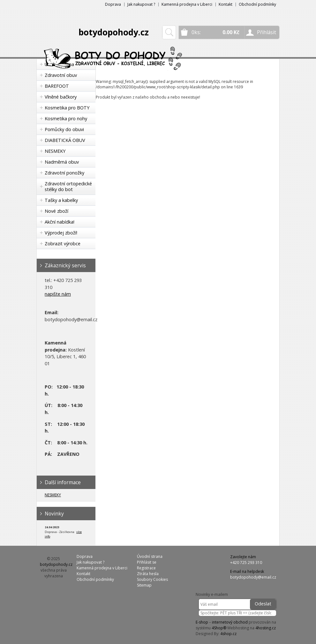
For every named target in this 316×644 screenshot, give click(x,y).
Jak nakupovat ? (141, 4)
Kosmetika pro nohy (66, 118)
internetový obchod (230, 622)
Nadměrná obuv (62, 162)
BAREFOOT (57, 86)
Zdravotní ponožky (64, 173)
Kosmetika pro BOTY (67, 108)
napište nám (58, 294)
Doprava (113, 4)
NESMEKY (55, 151)
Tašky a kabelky (61, 200)
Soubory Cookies (152, 579)
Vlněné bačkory (61, 97)
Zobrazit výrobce (63, 244)
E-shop (202, 622)
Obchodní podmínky (257, 4)
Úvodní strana (150, 556)
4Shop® (219, 628)
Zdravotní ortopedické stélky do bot (68, 186)
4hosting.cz (266, 628)
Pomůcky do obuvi (64, 129)
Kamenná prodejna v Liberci (187, 4)
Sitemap (144, 585)
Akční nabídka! (60, 222)
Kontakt (226, 4)
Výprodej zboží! (61, 233)
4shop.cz (228, 634)
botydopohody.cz (114, 32)
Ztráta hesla (148, 574)
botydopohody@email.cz (253, 577)
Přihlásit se (147, 562)
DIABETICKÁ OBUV (65, 140)
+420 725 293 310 (246, 563)
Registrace (146, 568)
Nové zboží (56, 211)
